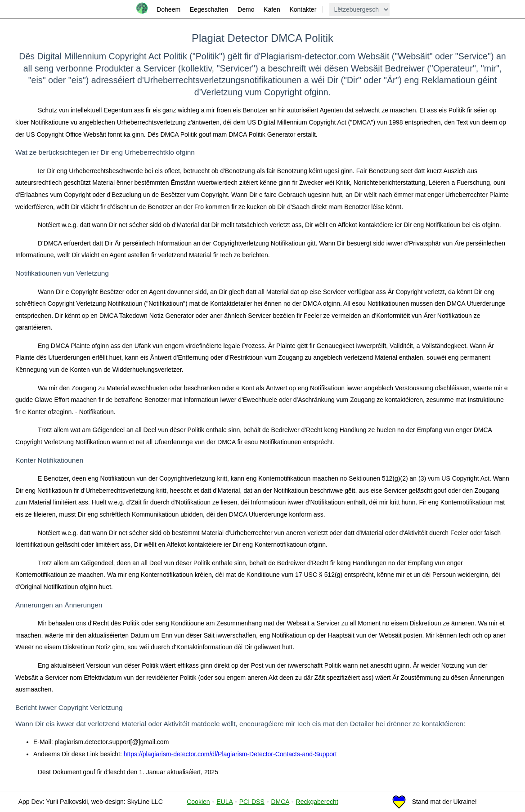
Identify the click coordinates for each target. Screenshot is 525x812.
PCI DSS (252, 802)
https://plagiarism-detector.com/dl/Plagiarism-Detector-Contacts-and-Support (230, 754)
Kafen (272, 9)
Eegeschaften (209, 9)
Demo (246, 9)
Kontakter (303, 9)
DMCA (280, 802)
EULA (224, 802)
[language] (359, 9)
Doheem (168, 9)
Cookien (198, 802)
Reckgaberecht (317, 802)
